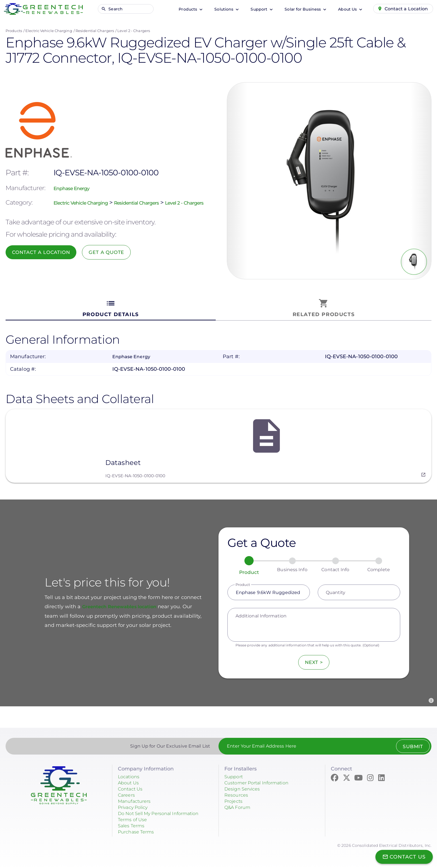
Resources (237, 791)
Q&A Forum (239, 804)
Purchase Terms (138, 828)
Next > (314, 659)
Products (183, 9)
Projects (235, 797)
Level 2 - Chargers (134, 31)
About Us (343, 9)
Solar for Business (298, 9)
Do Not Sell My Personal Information (164, 810)
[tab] (111, 308)
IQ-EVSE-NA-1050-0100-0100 (135, 472)
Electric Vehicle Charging (49, 31)
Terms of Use (134, 816)
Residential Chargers (95, 31)
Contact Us (132, 785)
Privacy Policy (135, 804)
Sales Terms (133, 822)
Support (254, 9)
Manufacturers (136, 797)
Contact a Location (404, 9)
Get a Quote (116, 257)
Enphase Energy (77, 183)
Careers (128, 791)
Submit (411, 743)
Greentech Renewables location (124, 603)
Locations (130, 773)
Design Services (245, 785)
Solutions (219, 9)
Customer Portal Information (261, 779)
